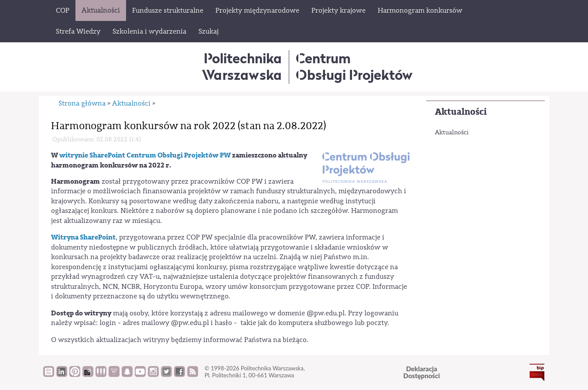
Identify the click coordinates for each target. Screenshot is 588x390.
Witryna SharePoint (83, 237)
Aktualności (461, 112)
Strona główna (82, 103)
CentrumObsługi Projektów (354, 67)
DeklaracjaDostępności (422, 372)
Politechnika (242, 67)
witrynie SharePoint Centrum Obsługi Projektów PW (145, 155)
